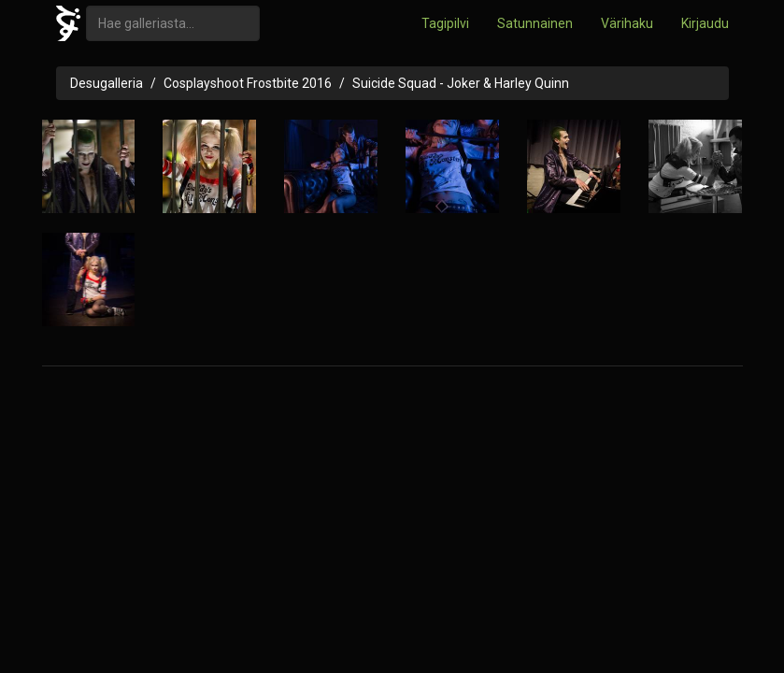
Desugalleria (107, 83)
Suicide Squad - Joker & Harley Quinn (461, 83)
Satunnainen (535, 23)
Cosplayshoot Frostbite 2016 (248, 83)
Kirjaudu (705, 23)
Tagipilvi (445, 23)
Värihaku (627, 23)
